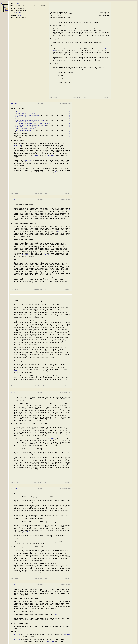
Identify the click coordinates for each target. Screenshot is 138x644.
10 (68, 151)
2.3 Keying (18, 131)
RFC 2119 (56, 190)
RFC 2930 (110, 175)
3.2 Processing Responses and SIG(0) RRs (30, 138)
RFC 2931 (6, 10)
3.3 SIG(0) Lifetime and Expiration (27, 140)
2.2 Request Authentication (24, 129)
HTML (21, 13)
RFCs (5, 7)
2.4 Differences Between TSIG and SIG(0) (30, 133)
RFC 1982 (82, 383)
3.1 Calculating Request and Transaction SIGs (32, 136)
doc (4, 5)
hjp (2, 4)
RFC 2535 (18, 160)
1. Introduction (20, 123)
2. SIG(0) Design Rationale (24, 125)
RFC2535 (19, 15)
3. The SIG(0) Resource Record (25, 135)
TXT (17, 13)
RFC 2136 (89, 175)
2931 (17, 4)
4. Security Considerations (24, 142)
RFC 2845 (35, 172)
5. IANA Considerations (23, 144)
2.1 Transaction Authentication (26, 127)
